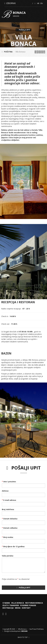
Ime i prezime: (9, 482)
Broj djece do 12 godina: (13, 546)
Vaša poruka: (8, 556)
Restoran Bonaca (34, 603)
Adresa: (5, 491)
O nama (6, 603)
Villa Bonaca (18, 603)
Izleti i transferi (11, 605)
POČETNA (7, 52)
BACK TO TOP (23, 637)
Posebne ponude (28, 605)
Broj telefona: (8, 509)
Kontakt (26, 608)
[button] (45, 181)
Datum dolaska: (10, 519)
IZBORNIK (10, 3)
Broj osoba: (8, 537)
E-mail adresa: (9, 500)
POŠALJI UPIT (23, 30)
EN (42, 3)
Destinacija (8, 608)
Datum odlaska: (10, 528)
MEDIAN (24, 631)
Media (18, 608)
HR (38, 3)
